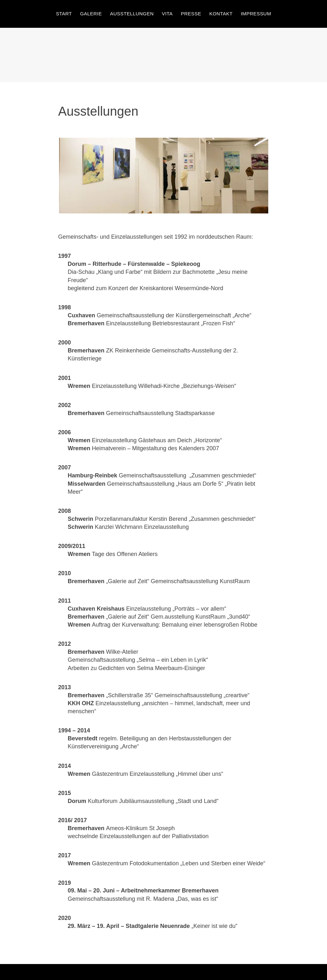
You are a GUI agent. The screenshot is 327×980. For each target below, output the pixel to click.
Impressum (256, 14)
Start (64, 14)
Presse (191, 14)
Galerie (91, 14)
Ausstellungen (132, 14)
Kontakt (221, 14)
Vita (167, 14)
